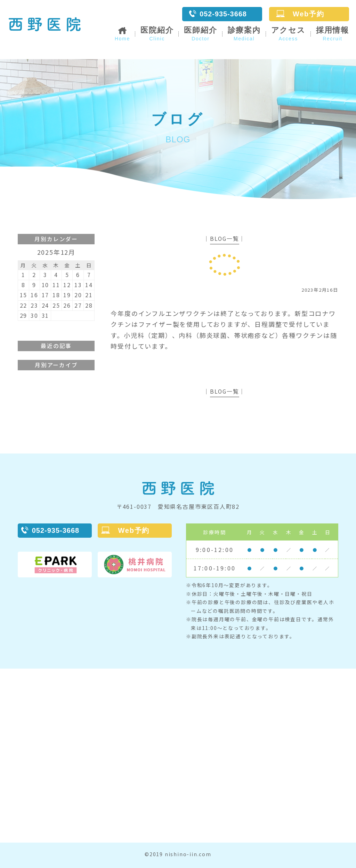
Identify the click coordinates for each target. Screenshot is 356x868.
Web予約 (300, 14)
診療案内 (244, 34)
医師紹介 (200, 34)
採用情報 (333, 34)
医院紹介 (157, 34)
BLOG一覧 (225, 239)
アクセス (288, 34)
